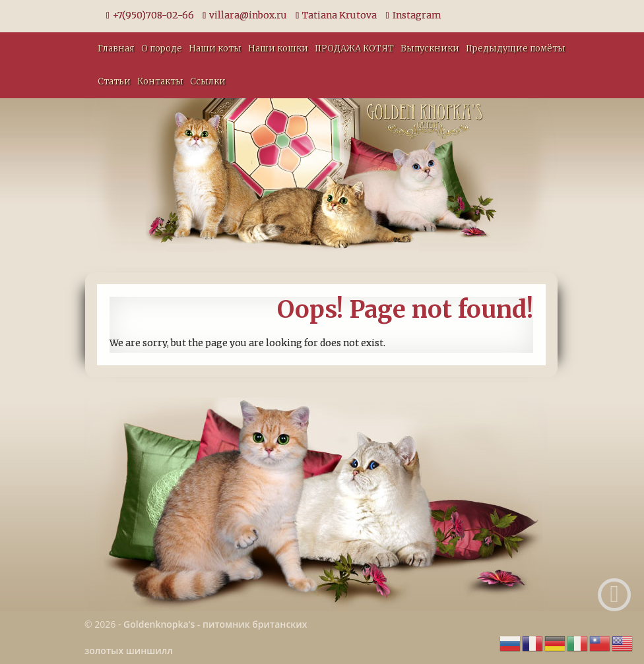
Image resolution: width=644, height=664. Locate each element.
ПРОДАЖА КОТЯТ (354, 48)
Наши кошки (278, 48)
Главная (116, 48)
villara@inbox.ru (245, 15)
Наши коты (215, 48)
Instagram (413, 15)
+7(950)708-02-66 (150, 15)
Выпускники (430, 48)
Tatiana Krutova (336, 15)
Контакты (160, 81)
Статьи (114, 81)
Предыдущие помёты (516, 48)
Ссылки (208, 81)
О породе (162, 48)
